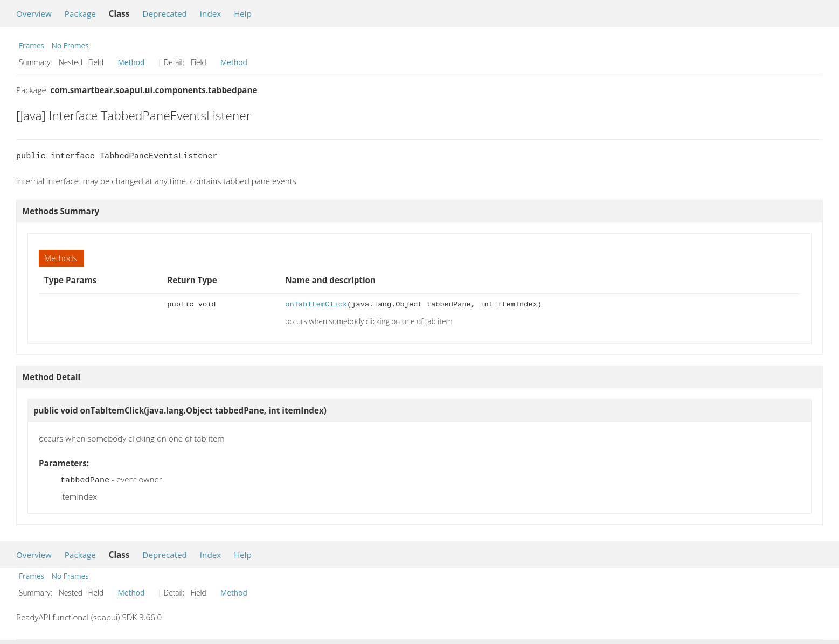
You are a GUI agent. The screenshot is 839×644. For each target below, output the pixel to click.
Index (210, 13)
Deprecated (165, 13)
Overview (34, 13)
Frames (32, 45)
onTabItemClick (316, 304)
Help (243, 13)
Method (131, 62)
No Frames (70, 45)
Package (80, 13)
